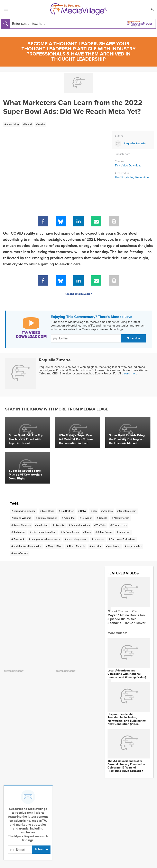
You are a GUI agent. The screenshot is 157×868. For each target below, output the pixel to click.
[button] (152, 9)
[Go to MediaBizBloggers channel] (78, 83)
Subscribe (134, 338)
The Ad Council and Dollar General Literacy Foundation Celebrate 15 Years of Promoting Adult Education (126, 766)
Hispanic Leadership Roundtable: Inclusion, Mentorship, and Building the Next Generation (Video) (127, 719)
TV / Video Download (128, 166)
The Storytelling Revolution (132, 177)
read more (131, 374)
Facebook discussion (78, 294)
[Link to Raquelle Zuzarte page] (133, 144)
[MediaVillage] (79, 9)
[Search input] (44, 24)
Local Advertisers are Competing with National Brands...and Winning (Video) (127, 674)
